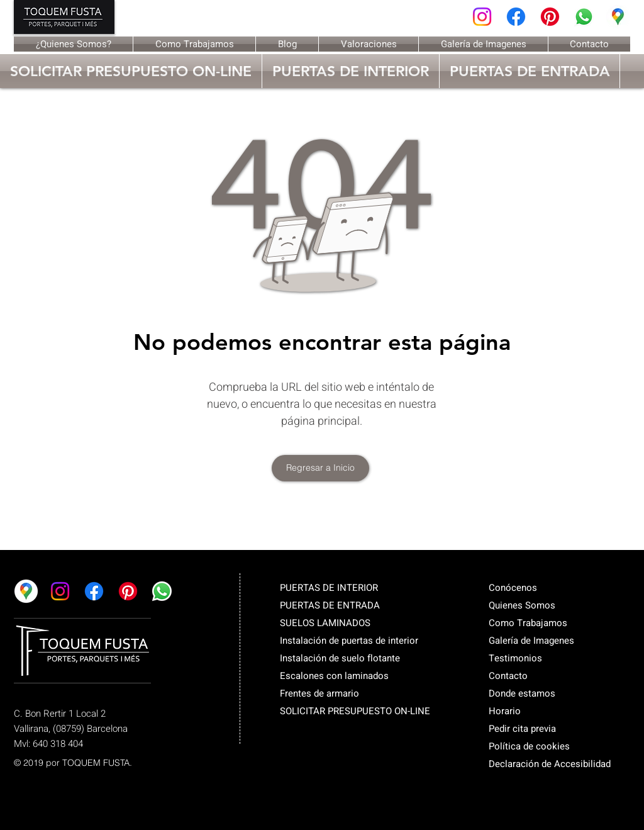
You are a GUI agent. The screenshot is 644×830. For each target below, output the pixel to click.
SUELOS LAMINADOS (325, 623)
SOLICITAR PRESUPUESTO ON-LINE (355, 711)
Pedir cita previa (522, 729)
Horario (505, 711)
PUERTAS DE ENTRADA (330, 605)
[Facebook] (516, 17)
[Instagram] (482, 17)
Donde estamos (522, 693)
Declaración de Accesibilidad (550, 764)
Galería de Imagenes (531, 641)
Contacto (508, 676)
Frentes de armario (319, 693)
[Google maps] (618, 17)
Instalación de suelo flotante (340, 658)
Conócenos (513, 588)
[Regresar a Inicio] (320, 468)
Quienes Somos (522, 605)
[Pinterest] (550, 17)
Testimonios (515, 658)
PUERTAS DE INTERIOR (329, 588)
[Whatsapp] (584, 17)
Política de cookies (529, 746)
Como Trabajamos (528, 623)
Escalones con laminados (334, 676)
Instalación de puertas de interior (349, 641)
